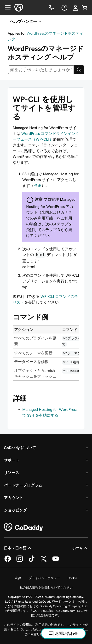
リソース (11, 473)
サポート (11, 460)
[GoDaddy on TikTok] (32, 561)
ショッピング (15, 510)
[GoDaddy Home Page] (24, 527)
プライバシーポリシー (44, 578)
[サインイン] (75, 8)
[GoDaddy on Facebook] (8, 561)
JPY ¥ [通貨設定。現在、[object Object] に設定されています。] (80, 548)
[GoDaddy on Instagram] (20, 561)
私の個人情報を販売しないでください (46, 587)
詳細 (38, 185)
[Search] (79, 70)
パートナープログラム (23, 485)
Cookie (72, 578)
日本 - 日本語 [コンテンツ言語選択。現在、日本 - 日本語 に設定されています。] (18, 548)
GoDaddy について (20, 448)
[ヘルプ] (64, 8)
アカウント (13, 498)
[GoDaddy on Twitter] (44, 561)
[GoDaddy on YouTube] (56, 561)
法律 (18, 578)
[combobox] (41, 70)
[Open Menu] (6, 8)
